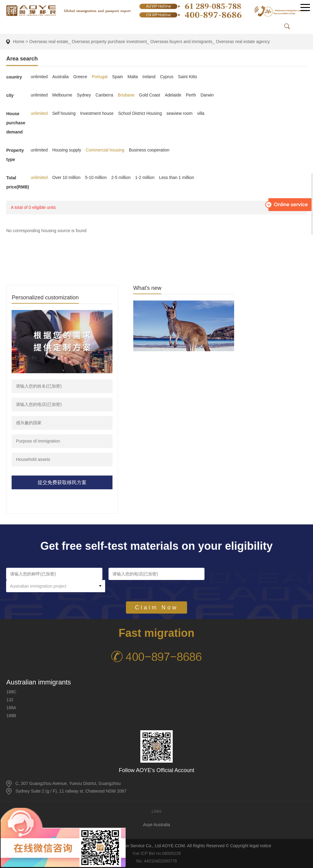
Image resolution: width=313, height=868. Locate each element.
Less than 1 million (178, 177)
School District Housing (141, 113)
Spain (118, 77)
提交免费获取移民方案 (62, 482)
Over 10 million (67, 177)
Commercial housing (106, 150)
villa (202, 113)
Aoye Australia (156, 825)
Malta (134, 77)
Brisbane (127, 95)
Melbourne (63, 95)
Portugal (100, 77)
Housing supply (67, 150)
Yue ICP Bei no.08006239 (157, 853)
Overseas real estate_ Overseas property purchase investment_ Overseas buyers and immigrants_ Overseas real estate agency (151, 42)
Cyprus (168, 77)
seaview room (181, 113)
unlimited (39, 77)
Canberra (105, 95)
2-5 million (122, 177)
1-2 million (146, 177)
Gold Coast (151, 95)
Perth (192, 95)
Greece (81, 77)
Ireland (150, 77)
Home (18, 42)
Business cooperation (150, 150)
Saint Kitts (189, 77)
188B (11, 716)
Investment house (98, 113)
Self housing (64, 113)
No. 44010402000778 (157, 861)
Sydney (85, 95)
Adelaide (174, 95)
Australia (61, 77)
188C (11, 692)
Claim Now (156, 595)
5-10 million (97, 177)
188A (11, 708)
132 (10, 700)
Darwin (209, 95)
